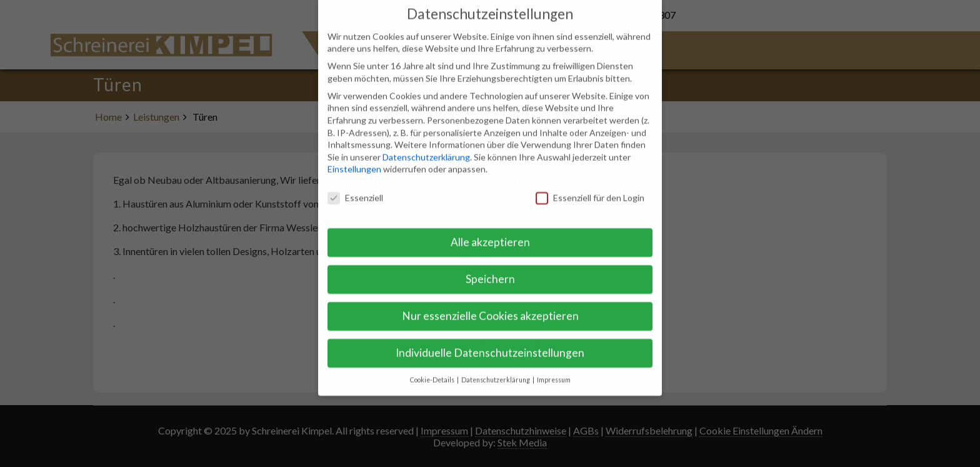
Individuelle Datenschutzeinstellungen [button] (490, 342)
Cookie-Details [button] (433, 369)
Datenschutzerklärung (426, 147)
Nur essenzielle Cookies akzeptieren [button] (490, 305)
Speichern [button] (490, 269)
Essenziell (355, 188)
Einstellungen (354, 159)
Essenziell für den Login (590, 188)
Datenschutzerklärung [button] (496, 369)
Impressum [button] (554, 369)
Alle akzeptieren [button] (490, 232)
